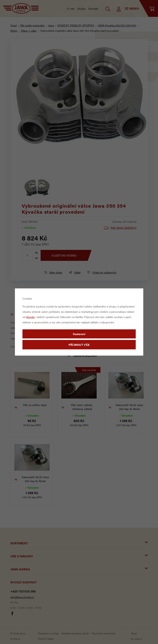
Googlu (30, 317)
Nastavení (79, 334)
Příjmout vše (79, 345)
